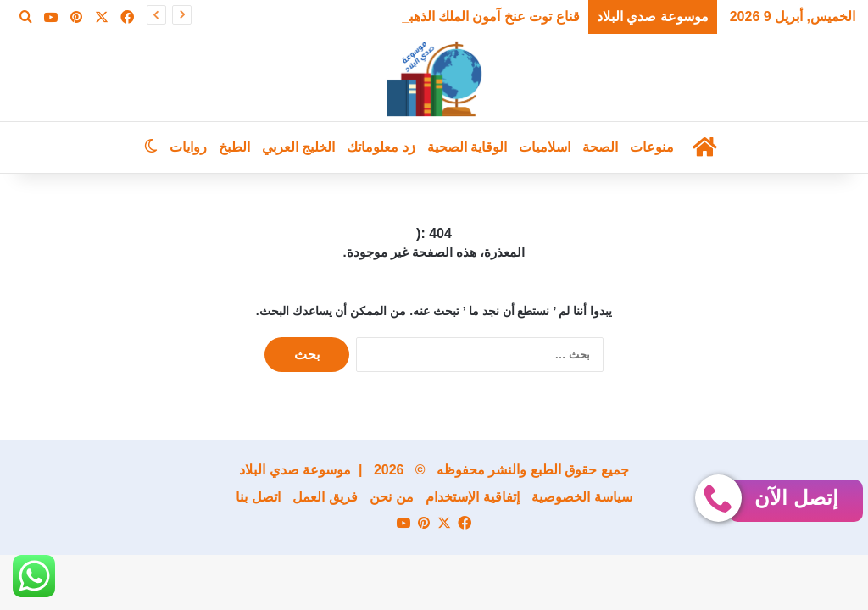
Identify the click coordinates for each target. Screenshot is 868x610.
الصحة (600, 147)
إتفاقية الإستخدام (472, 497)
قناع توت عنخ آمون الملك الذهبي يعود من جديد (450, 17)
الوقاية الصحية (467, 147)
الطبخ (234, 147)
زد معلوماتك (381, 147)
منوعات (652, 147)
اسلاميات (545, 147)
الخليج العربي (298, 147)
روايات (188, 147)
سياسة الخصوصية (581, 497)
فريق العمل (325, 497)
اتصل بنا (258, 497)
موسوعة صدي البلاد (295, 470)
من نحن (391, 497)
